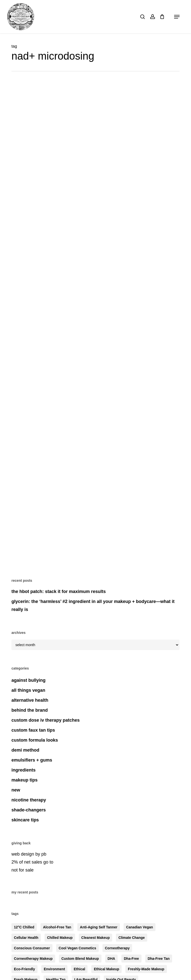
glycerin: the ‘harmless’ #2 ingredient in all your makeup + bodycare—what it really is (93, 605)
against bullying (28, 680)
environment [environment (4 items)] (54, 969)
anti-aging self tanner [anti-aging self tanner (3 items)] (99, 927)
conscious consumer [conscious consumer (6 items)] (32, 948)
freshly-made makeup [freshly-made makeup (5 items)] (146, 969)
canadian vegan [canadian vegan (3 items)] (140, 927)
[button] (177, 17)
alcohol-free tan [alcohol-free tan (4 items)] (57, 927)
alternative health (30, 700)
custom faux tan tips (33, 730)
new (16, 790)
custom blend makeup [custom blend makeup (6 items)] (80, 959)
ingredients (24, 770)
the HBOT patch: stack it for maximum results (59, 591)
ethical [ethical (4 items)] (79, 969)
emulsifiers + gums (32, 760)
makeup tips (24, 780)
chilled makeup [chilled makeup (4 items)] (60, 938)
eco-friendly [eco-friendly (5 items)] (24, 969)
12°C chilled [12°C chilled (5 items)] (24, 927)
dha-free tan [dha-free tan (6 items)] (159, 959)
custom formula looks (35, 740)
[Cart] (162, 17)
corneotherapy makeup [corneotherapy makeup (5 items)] (33, 959)
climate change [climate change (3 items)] (132, 938)
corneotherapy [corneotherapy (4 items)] (117, 948)
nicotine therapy (29, 800)
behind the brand (30, 710)
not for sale (23, 870)
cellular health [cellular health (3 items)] (26, 938)
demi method (25, 750)
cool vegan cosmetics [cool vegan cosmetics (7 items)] (77, 948)
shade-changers (29, 810)
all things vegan (28, 690)
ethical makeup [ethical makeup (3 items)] (106, 969)
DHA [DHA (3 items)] (111, 959)
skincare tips (25, 820)
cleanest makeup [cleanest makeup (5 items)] (95, 938)
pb (44, 854)
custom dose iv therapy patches (46, 720)
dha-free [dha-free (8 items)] (131, 959)
